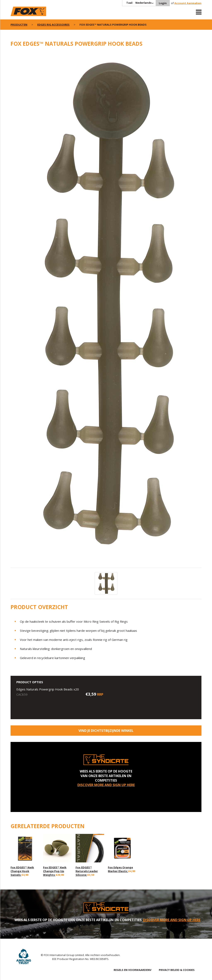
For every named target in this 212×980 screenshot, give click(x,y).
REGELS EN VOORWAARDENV (132, 970)
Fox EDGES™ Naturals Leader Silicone (87, 871)
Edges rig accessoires (53, 25)
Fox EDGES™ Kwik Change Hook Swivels (22, 871)
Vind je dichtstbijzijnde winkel (106, 731)
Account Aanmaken (188, 3)
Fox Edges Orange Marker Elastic (120, 869)
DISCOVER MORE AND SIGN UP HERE (106, 785)
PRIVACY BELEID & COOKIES (177, 970)
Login (163, 3)
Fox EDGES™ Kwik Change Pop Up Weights (55, 871)
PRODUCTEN (19, 25)
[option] (106, 310)
